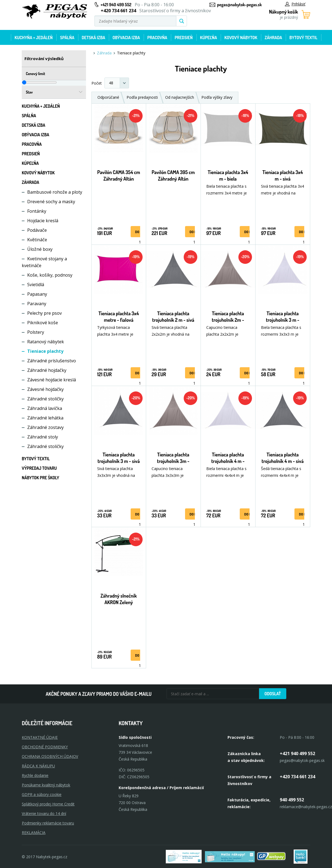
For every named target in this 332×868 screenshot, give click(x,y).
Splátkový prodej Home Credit (48, 804)
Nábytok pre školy (41, 478)
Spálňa (67, 38)
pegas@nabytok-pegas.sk (239, 5)
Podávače (37, 230)
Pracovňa (157, 38)
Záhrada (273, 38)
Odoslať (273, 694)
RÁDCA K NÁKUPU (38, 766)
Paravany (37, 304)
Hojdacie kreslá (43, 221)
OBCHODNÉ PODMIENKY (45, 747)
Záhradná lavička (45, 408)
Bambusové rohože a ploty (55, 192)
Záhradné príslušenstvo (52, 361)
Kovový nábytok (241, 38)
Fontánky (37, 211)
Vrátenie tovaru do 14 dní (44, 813)
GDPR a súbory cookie (42, 794)
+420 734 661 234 (297, 777)
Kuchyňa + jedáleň (34, 38)
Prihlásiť (295, 4)
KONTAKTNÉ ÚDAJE (40, 737)
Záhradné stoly (43, 437)
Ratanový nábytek (46, 342)
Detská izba (93, 38)
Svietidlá (36, 285)
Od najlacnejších (180, 97)
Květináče (37, 240)
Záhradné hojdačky (47, 370)
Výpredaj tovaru (39, 468)
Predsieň (184, 38)
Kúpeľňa (208, 38)
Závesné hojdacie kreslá (52, 380)
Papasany (37, 294)
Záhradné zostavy (45, 427)
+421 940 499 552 (116, 5)
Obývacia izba (126, 38)
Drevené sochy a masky (51, 202)
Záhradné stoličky (45, 399)
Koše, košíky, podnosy (50, 275)
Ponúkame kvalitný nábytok (46, 785)
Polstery (36, 332)
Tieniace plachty (45, 351)
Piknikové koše (43, 323)
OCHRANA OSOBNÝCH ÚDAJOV (50, 756)
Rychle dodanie (35, 775)
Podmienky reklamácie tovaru (48, 823)
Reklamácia (34, 833)
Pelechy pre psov (44, 313)
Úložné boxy (40, 249)
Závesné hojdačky (45, 389)
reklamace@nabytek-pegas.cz (306, 807)
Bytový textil (304, 38)
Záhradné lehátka (45, 418)
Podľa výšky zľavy (217, 97)
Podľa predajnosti (142, 97)
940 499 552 (292, 800)
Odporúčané (108, 97)
